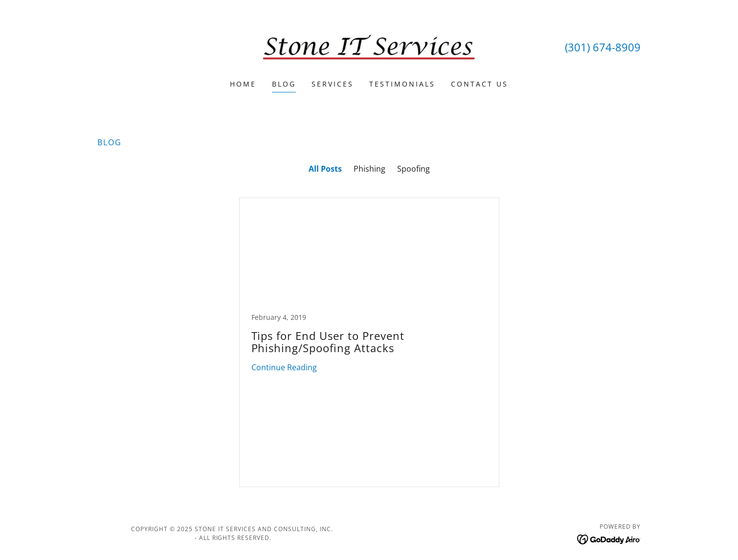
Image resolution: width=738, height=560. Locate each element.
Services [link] (333, 84)
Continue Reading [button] (284, 367)
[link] (369, 46)
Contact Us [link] (480, 84)
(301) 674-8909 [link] (603, 47)
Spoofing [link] (414, 169)
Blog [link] (284, 84)
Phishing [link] (369, 169)
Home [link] (243, 84)
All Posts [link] (325, 169)
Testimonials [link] (402, 84)
